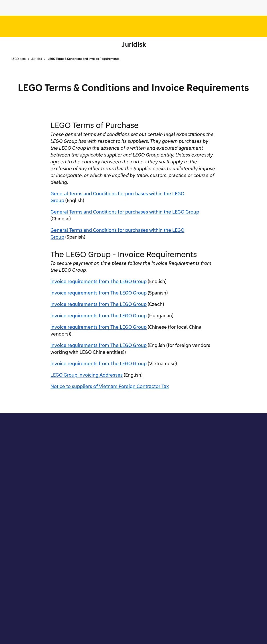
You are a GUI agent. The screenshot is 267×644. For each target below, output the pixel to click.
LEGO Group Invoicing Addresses (87, 375)
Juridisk (134, 45)
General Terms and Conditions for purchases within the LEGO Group (125, 212)
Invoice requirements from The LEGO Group (99, 282)
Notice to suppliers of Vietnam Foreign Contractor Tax (110, 387)
